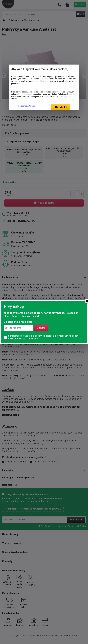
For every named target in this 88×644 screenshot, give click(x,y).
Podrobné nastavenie (27, 106)
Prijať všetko (60, 107)
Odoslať (41, 328)
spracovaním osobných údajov (37, 336)
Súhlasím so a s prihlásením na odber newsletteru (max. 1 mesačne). (43, 337)
